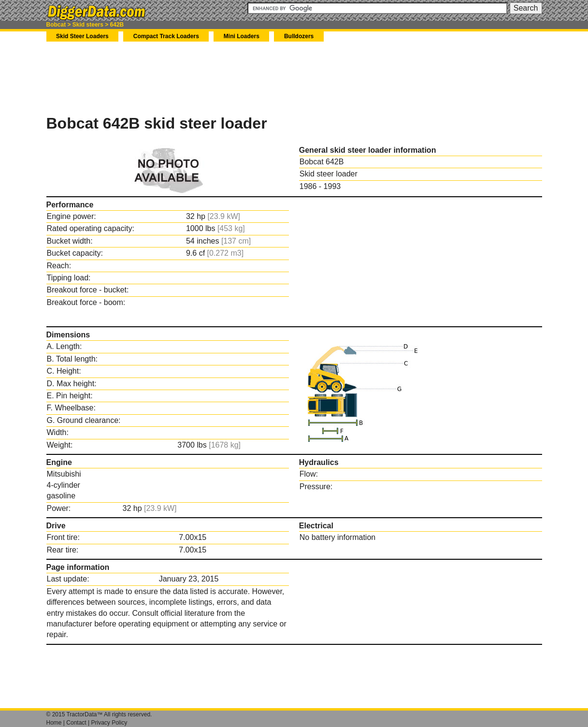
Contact (76, 723)
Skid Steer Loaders (82, 36)
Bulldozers (299, 36)
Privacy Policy (109, 723)
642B (117, 25)
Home (54, 723)
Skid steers (88, 25)
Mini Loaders (242, 36)
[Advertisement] (222, 78)
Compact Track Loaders (166, 36)
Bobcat (56, 25)
